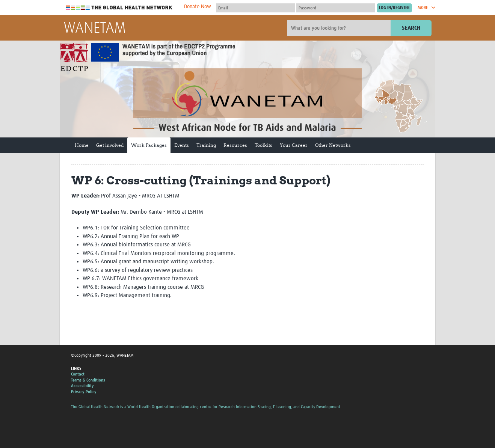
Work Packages (149, 145)
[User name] (255, 8)
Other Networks (333, 145)
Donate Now (198, 7)
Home (82, 145)
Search (411, 28)
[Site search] (340, 28)
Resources (235, 145)
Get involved (110, 145)
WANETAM (95, 29)
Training (206, 145)
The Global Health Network (119, 8)
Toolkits (263, 145)
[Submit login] (394, 8)
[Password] (336, 8)
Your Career (294, 145)
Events (182, 145)
